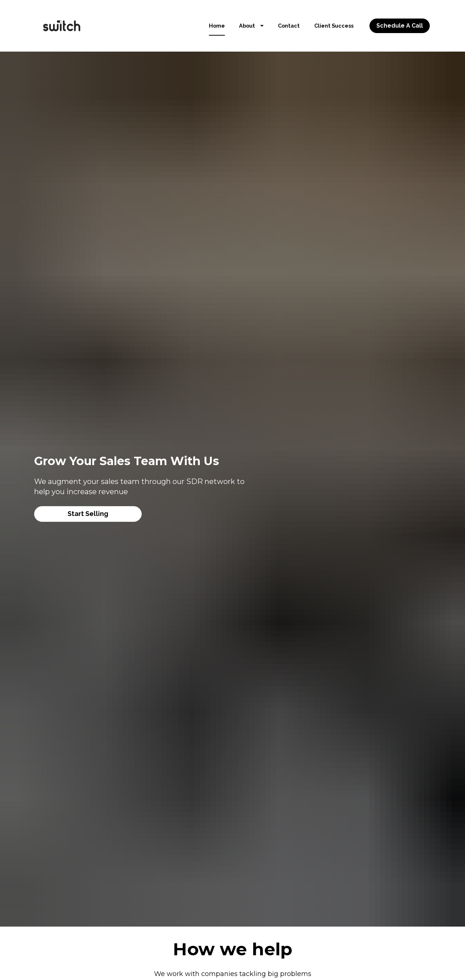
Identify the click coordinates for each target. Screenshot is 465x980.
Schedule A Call (400, 26)
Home (217, 26)
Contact (289, 26)
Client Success (334, 26)
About (251, 26)
